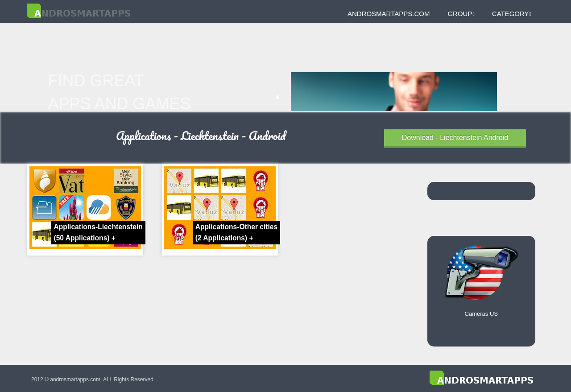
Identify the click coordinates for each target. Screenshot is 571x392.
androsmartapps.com (389, 14)
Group (461, 14)
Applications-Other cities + (237, 232)
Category (512, 14)
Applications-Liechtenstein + (98, 232)
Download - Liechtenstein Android (455, 138)
